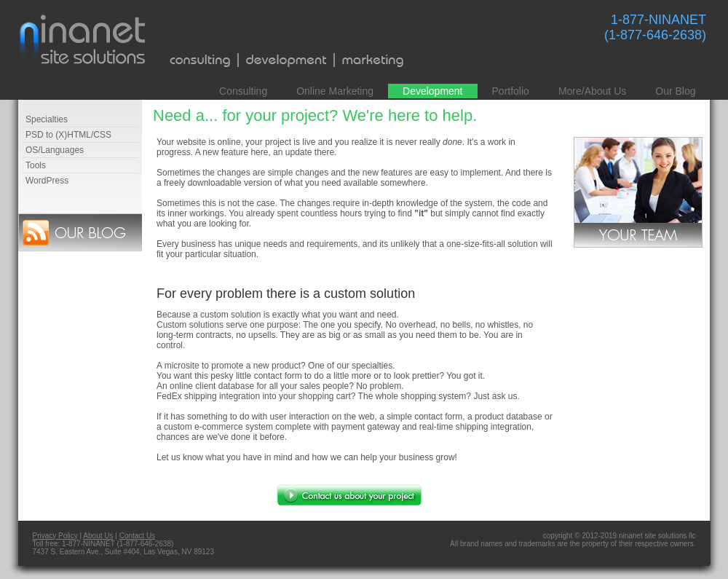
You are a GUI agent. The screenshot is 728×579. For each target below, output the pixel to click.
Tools (36, 165)
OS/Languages (55, 150)
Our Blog (675, 91)
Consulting (243, 91)
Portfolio (511, 91)
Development (433, 91)
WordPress (47, 181)
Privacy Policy (55, 536)
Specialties (47, 119)
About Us (98, 536)
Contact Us (137, 536)
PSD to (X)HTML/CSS (68, 135)
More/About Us (592, 91)
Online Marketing (335, 91)
